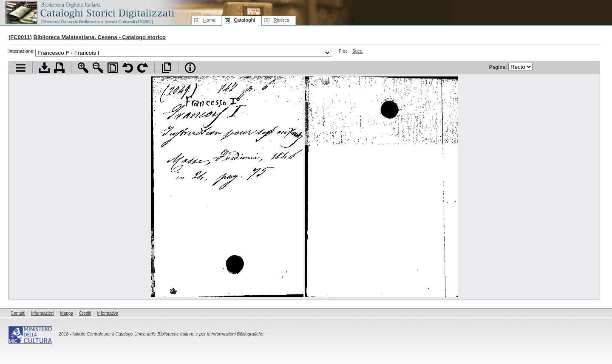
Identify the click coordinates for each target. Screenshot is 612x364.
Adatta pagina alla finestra (113, 68)
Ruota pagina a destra (143, 68)
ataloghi (244, 20)
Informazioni (42, 313)
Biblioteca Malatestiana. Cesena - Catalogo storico (100, 37)
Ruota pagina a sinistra (128, 68)
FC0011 (20, 37)
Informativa (108, 313)
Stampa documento (59, 68)
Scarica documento (44, 68)
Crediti (85, 313)
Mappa (67, 313)
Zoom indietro (98, 68)
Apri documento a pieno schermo (166, 68)
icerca (281, 20)
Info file (190, 68)
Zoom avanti (83, 68)
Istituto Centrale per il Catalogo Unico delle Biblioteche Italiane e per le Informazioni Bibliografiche (168, 334)
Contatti (18, 313)
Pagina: (511, 67)
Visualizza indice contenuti (21, 68)
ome (209, 20)
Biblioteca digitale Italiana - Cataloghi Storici (89, 12)
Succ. (358, 51)
